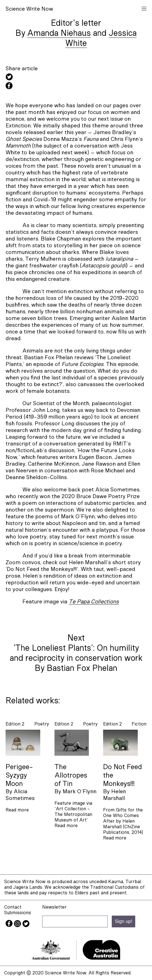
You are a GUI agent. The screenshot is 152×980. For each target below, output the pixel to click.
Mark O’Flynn (79, 792)
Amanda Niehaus (59, 33)
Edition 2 (15, 724)
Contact (13, 907)
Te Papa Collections (94, 602)
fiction (139, 724)
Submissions (18, 913)
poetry (42, 724)
